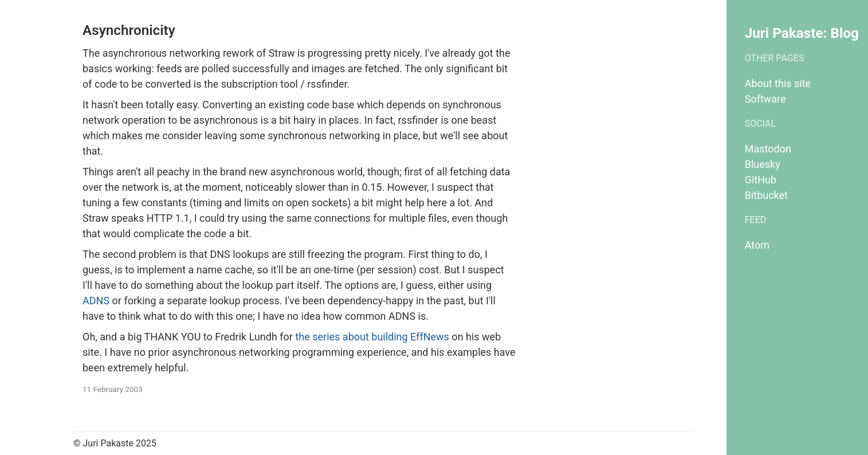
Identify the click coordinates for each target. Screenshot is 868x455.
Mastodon (768, 149)
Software (765, 99)
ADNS (96, 301)
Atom (757, 245)
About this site (778, 83)
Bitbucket (766, 195)
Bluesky (763, 164)
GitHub (761, 180)
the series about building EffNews (372, 337)
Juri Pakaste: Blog (802, 33)
